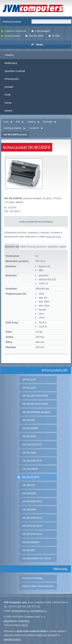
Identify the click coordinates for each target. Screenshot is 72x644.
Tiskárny (9, 55)
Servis (8, 103)
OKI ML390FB (30, 469)
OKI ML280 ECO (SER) (35, 404)
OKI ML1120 (29, 379)
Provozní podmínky (36, 247)
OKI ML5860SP (31, 542)
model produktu (11, 36)
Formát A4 (34, 128)
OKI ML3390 (29, 453)
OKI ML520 (29, 485)
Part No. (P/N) (34, 36)
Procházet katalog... (33, 578)
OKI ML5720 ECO (32, 526)
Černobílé (48, 122)
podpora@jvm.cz (20, 611)
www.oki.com (54, 237)
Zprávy (8, 111)
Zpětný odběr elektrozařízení (38, 586)
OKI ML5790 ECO (32, 534)
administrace (10, 621)
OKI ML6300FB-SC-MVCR (37, 558)
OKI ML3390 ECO (32, 461)
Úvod (6, 122)
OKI (18, 122)
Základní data (12, 247)
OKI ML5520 (29, 493)
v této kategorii (41, 31)
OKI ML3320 (29, 436)
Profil (7, 95)
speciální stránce (12, 639)
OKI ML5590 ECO (32, 518)
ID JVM (54, 36)
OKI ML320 (29, 420)
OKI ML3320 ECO (32, 445)
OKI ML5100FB (31, 477)
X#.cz (25, 625)
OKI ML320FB (30, 428)
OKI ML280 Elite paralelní (36, 412)
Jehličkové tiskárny (12, 128)
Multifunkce (11, 63)
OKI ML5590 (29, 510)
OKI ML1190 (29, 388)
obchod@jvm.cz (38, 611)
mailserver (24, 621)
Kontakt (9, 87)
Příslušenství (12, 79)
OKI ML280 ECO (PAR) (35, 396)
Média (23, 247)
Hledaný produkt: (12, 22)
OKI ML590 (29, 550)
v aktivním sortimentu (14, 31)
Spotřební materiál (15, 71)
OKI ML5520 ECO (32, 501)
